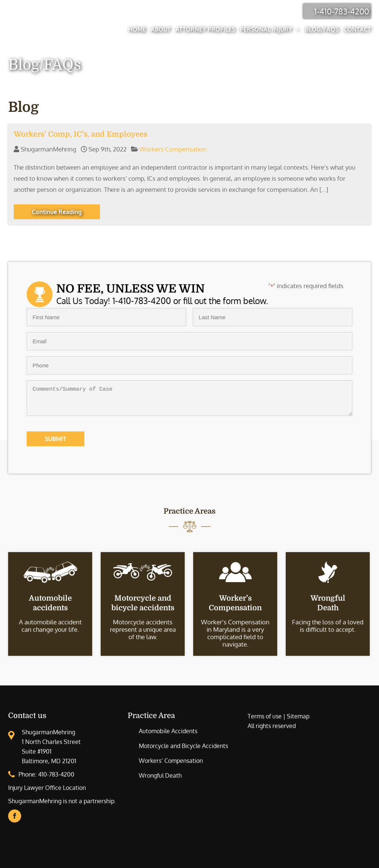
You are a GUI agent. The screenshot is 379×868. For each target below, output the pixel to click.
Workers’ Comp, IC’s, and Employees (81, 134)
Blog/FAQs (322, 29)
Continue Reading (57, 212)
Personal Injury (270, 29)
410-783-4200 (56, 774)
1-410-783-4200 (342, 11)
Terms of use (265, 716)
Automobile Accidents (168, 731)
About (161, 29)
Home (137, 29)
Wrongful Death (160, 775)
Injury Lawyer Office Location (47, 788)
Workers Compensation (173, 149)
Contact (357, 29)
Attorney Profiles (205, 29)
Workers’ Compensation (171, 761)
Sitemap (298, 716)
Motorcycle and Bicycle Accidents (183, 746)
